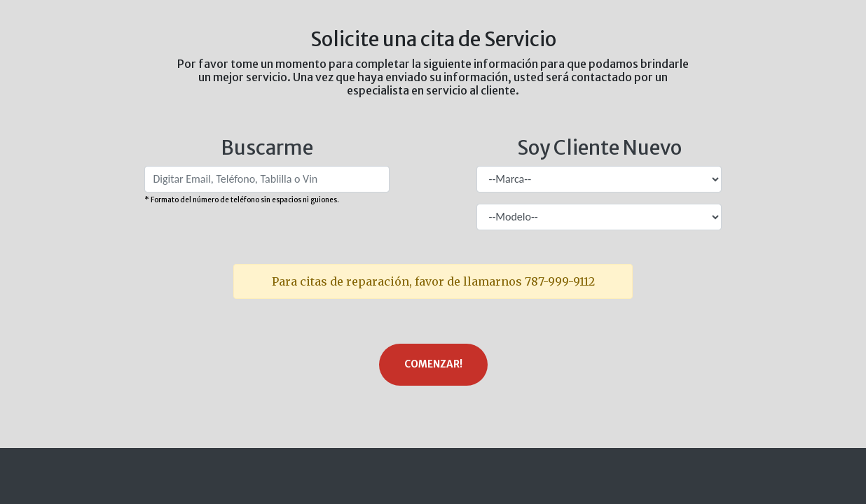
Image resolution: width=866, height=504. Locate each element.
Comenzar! (433, 364)
